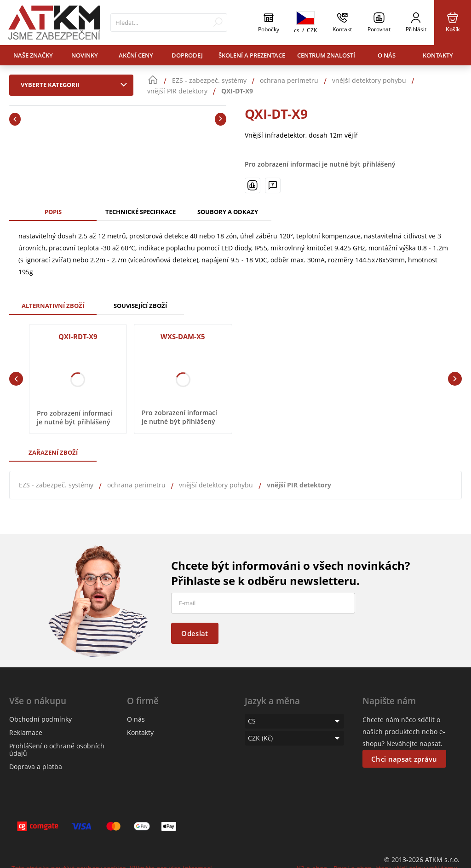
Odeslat (195, 633)
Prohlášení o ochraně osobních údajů (57, 749)
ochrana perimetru (136, 485)
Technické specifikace (141, 212)
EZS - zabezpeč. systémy (56, 485)
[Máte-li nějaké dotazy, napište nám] (273, 185)
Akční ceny (136, 55)
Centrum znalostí (326, 55)
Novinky (85, 55)
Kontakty (438, 55)
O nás (387, 55)
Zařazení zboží (53, 452)
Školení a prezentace (252, 55)
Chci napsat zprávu (404, 759)
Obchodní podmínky (40, 719)
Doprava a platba (36, 767)
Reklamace (26, 732)
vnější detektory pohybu (216, 485)
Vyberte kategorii (76, 85)
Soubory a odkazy (228, 212)
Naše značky (33, 55)
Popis (53, 212)
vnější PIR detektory (299, 485)
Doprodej (187, 55)
